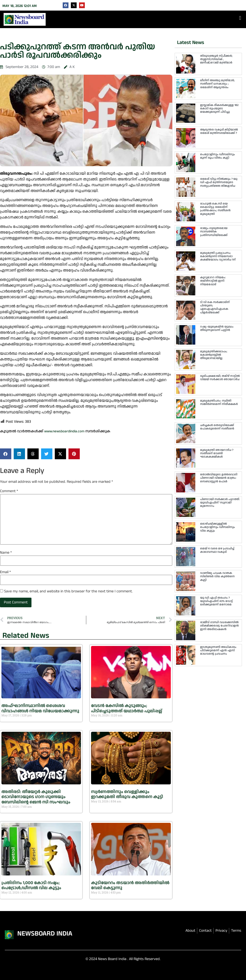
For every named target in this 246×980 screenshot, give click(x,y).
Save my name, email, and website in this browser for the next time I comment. (68, 591)
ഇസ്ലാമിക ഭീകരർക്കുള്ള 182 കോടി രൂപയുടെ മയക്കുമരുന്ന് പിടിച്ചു (219, 109)
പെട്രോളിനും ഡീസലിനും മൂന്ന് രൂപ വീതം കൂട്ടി (218, 156)
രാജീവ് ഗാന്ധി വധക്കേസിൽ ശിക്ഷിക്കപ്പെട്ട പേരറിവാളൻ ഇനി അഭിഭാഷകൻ (219, 626)
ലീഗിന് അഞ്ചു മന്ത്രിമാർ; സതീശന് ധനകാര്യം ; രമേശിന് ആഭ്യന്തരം (217, 84)
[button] (240, 18)
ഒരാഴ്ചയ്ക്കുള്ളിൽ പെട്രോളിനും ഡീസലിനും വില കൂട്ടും (218, 527)
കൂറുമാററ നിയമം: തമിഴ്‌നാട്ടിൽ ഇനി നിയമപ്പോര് (213, 281)
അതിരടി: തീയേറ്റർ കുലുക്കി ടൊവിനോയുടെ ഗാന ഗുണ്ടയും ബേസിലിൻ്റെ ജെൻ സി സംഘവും (36, 797)
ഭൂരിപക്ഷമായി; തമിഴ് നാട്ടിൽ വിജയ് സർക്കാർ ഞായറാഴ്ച (220, 378)
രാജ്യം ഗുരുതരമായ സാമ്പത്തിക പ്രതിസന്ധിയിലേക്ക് (214, 232)
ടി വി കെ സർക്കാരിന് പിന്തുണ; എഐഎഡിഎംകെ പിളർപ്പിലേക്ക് (215, 307)
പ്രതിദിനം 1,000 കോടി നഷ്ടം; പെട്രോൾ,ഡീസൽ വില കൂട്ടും (31, 885)
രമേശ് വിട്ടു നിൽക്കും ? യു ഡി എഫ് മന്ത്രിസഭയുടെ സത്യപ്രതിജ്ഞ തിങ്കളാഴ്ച (219, 182)
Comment (9, 491)
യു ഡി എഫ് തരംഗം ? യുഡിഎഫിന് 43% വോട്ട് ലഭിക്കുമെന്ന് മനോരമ (216, 601)
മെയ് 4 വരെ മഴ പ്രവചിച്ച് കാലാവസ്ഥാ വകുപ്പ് (217, 550)
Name (6, 553)
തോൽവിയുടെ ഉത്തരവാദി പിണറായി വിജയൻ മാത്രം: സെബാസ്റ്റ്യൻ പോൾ (219, 478)
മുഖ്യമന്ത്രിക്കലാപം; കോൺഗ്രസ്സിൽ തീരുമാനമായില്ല (214, 355)
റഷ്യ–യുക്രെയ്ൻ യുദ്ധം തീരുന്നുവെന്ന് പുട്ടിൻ (217, 328)
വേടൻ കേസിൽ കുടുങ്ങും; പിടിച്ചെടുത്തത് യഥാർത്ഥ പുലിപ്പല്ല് (127, 708)
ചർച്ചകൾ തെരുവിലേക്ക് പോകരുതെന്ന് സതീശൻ (217, 427)
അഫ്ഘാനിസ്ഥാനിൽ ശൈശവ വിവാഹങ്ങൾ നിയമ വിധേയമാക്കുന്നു (40, 708)
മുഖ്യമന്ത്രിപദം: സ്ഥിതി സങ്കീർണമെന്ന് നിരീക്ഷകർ (219, 402)
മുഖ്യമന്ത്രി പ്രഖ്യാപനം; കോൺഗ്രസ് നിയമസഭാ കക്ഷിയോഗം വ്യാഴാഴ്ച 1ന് (218, 256)
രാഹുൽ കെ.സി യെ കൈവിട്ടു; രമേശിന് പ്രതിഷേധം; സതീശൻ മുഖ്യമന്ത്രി (215, 209)
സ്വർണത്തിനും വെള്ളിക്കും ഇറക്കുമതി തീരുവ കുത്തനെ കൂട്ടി (127, 794)
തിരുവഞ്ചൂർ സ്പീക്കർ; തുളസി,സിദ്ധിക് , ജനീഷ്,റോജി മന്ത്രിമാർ (216, 59)
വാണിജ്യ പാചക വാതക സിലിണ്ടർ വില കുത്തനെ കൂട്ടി (217, 577)
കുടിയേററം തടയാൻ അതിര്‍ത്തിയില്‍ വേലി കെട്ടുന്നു (130, 885)
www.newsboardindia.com (64, 431)
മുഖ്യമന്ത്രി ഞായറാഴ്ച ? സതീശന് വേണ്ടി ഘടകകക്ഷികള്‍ (217, 453)
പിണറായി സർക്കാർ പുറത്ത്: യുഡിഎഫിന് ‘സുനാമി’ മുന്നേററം (220, 503)
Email (5, 572)
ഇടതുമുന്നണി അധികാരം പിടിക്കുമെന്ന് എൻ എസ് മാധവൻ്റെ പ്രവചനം (218, 651)
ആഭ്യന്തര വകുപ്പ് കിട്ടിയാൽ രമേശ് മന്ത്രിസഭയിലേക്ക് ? (219, 131)
